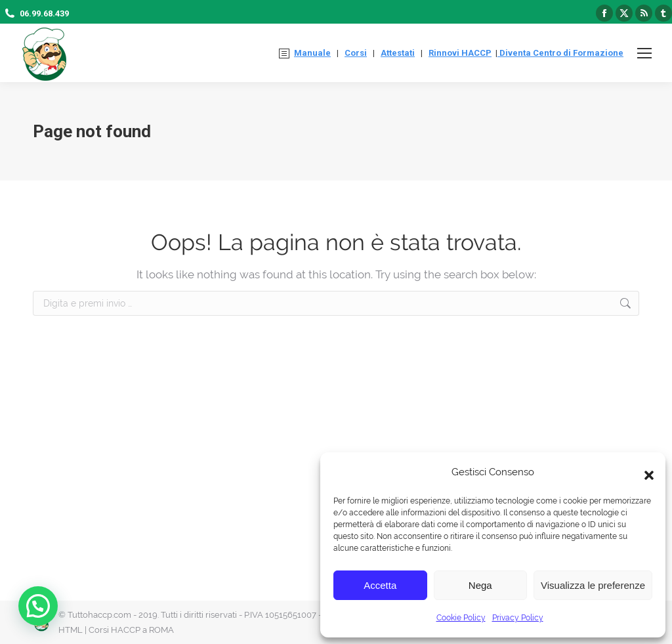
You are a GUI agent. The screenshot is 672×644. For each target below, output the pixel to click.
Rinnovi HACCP (460, 53)
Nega (480, 585)
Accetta (380, 585)
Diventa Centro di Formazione (560, 53)
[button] (646, 472)
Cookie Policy (461, 618)
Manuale (312, 53)
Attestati (398, 53)
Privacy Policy (518, 618)
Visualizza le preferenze (593, 585)
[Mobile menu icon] (644, 53)
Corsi (356, 53)
